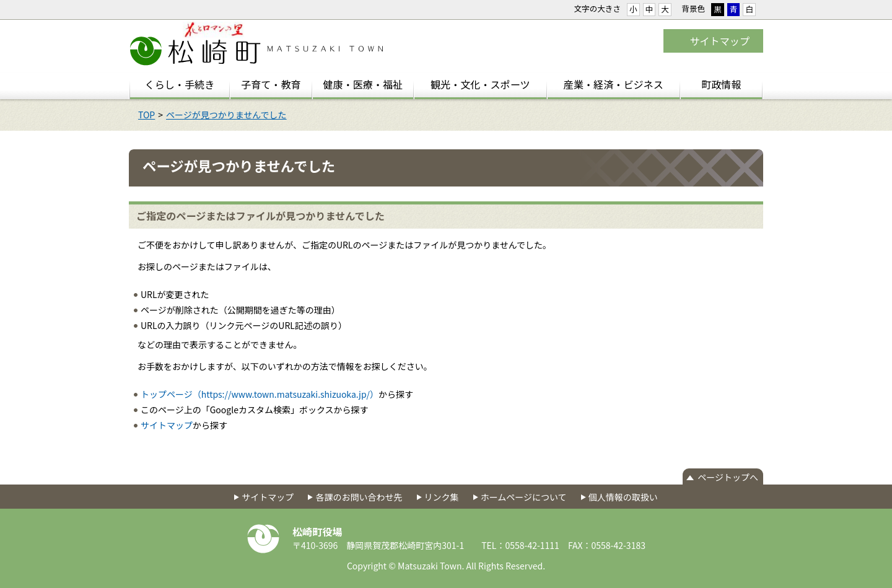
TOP (146, 115)
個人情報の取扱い (623, 497)
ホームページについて (524, 497)
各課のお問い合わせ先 (359, 497)
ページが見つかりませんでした (226, 115)
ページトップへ (728, 477)
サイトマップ (719, 41)
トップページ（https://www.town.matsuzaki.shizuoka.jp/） (260, 394)
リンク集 (442, 497)
